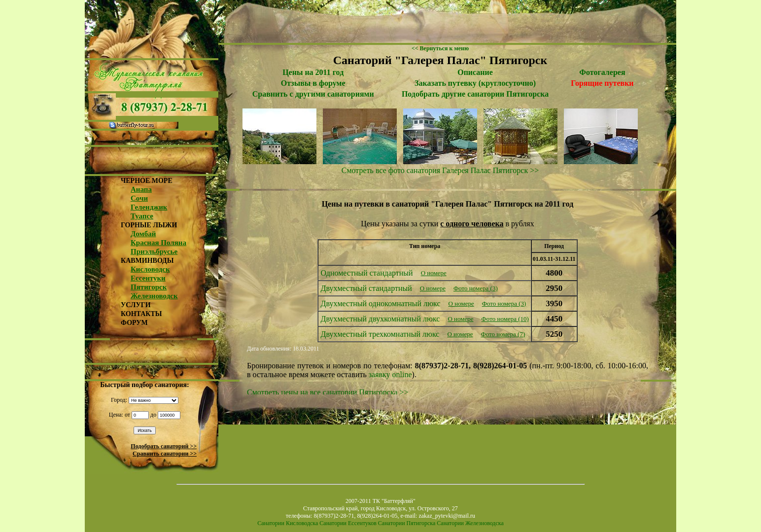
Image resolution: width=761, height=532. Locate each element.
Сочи (139, 198)
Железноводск (154, 296)
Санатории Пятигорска (407, 523)
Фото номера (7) (503, 334)
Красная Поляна (158, 243)
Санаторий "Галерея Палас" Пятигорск (440, 60)
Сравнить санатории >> (165, 454)
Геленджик (149, 207)
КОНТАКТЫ (141, 314)
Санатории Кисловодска (288, 523)
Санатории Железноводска (470, 523)
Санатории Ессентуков (348, 523)
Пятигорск (149, 287)
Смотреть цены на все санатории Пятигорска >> (328, 392)
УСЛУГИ (136, 305)
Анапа (141, 189)
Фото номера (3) (476, 288)
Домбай (143, 234)
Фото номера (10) (505, 319)
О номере (434, 273)
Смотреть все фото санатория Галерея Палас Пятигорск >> (440, 170)
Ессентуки (148, 278)
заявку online (390, 374)
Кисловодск (150, 269)
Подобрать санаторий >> (164, 446)
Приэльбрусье (154, 251)
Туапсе (142, 216)
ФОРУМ (134, 323)
